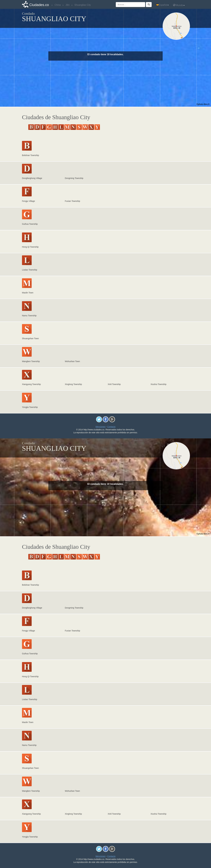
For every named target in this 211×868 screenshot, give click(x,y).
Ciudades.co (39, 5)
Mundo (179, 5)
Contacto (111, 427)
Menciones (101, 427)
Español (162, 5)
